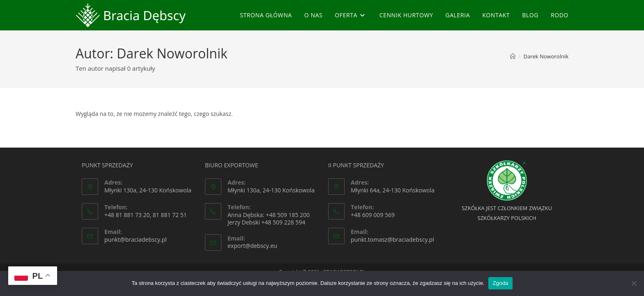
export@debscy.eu (252, 246)
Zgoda (500, 283)
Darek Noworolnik (546, 56)
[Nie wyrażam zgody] (634, 283)
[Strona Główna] (513, 56)
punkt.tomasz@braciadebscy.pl (392, 239)
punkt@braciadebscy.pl (136, 239)
